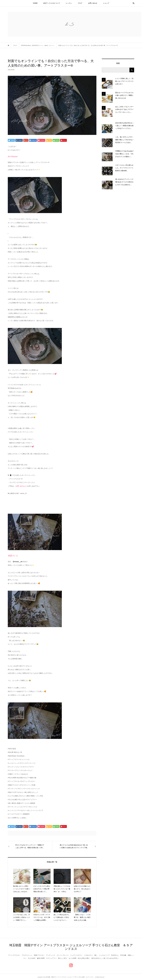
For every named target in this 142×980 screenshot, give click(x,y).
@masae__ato (18, 562)
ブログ (80, 3)
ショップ (106, 3)
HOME (35, 3)
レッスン (69, 3)
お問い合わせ (93, 3)
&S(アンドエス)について (52, 3)
